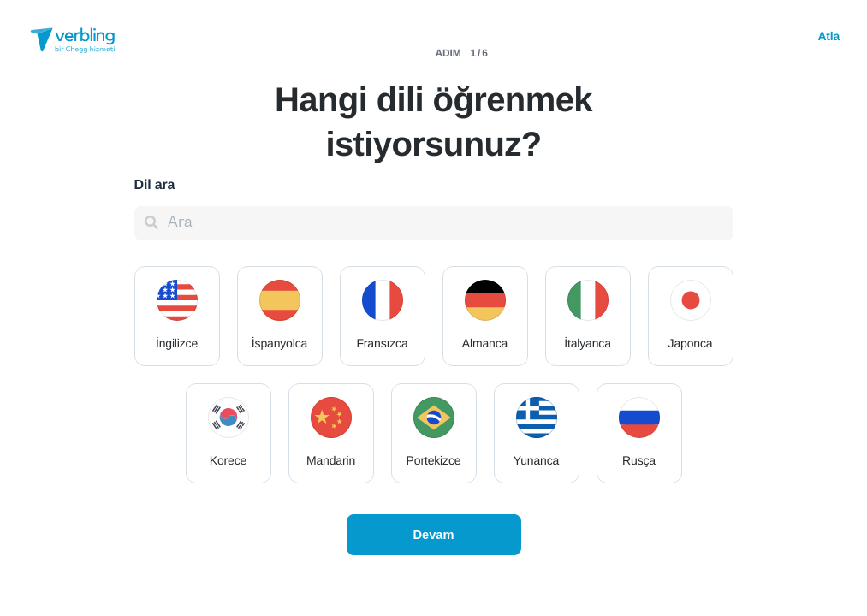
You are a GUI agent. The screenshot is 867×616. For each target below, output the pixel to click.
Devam (433, 535)
